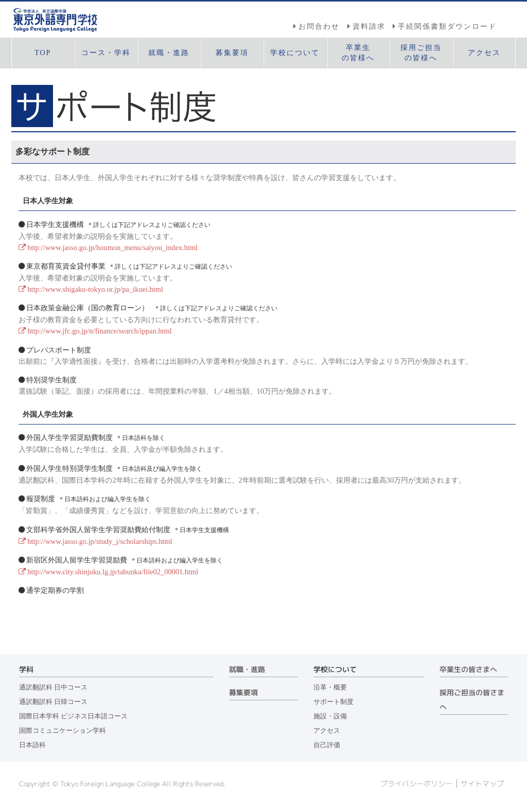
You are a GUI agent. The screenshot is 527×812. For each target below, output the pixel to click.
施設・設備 (330, 716)
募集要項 (243, 693)
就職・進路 (247, 669)
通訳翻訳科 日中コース (53, 687)
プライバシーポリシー (416, 784)
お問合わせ (319, 26)
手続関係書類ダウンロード (447, 26)
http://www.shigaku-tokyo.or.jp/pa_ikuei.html (95, 289)
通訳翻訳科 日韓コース (53, 702)
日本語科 (32, 745)
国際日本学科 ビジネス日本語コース (73, 716)
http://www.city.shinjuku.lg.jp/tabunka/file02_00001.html (113, 572)
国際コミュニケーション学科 (63, 731)
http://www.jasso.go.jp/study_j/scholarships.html (100, 541)
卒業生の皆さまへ (468, 669)
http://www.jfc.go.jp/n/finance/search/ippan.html (99, 331)
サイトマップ (482, 784)
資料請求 (369, 26)
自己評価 (327, 745)
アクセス (327, 731)
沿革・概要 (330, 687)
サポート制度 (333, 702)
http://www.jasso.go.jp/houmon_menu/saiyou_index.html (112, 248)
